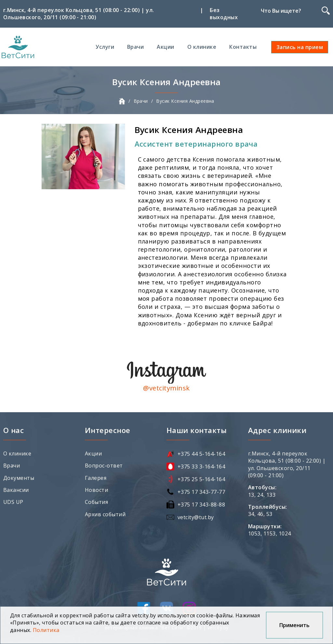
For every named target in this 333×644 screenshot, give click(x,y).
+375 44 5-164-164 (201, 454)
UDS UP (13, 502)
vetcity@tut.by (196, 517)
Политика (46, 630)
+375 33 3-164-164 (201, 467)
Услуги (105, 47)
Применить (294, 625)
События (96, 502)
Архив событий (105, 514)
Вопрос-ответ (104, 466)
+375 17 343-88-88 (201, 505)
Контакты (243, 47)
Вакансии (16, 490)
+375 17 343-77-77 (201, 492)
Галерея (96, 478)
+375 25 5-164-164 (201, 479)
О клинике (202, 47)
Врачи (135, 47)
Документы (19, 478)
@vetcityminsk (166, 388)
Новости (96, 490)
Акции (165, 47)
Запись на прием (300, 47)
